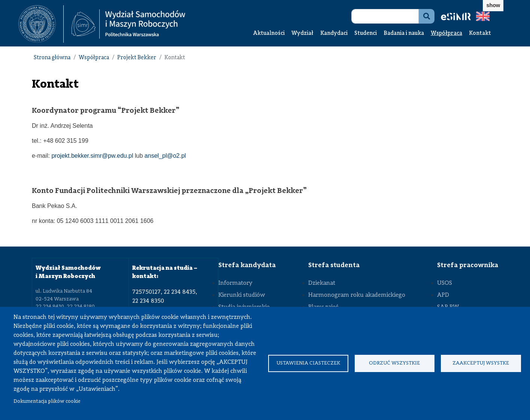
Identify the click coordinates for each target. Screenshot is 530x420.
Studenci (366, 34)
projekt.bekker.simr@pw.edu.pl (92, 156)
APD (443, 295)
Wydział (302, 34)
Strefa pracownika (468, 265)
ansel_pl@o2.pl (165, 156)
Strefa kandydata (247, 265)
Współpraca (446, 34)
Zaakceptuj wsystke (481, 363)
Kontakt (480, 34)
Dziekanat (322, 283)
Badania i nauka (404, 34)
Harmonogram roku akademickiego (357, 295)
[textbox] (41, 24)
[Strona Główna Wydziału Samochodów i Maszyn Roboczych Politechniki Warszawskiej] (128, 24)
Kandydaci (334, 34)
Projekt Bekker (137, 58)
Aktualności (269, 34)
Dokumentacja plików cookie (47, 401)
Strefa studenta (334, 265)
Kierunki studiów (242, 295)
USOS (445, 283)
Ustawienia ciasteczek (308, 363)
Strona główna (52, 58)
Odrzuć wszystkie (394, 363)
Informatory (235, 283)
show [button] (493, 5)
